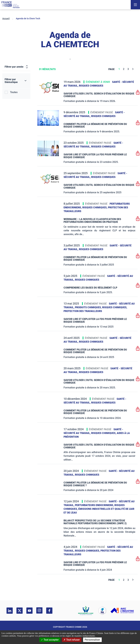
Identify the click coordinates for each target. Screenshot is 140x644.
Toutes (14, 92)
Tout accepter (50, 640)
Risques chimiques (91, 86)
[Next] (133, 69)
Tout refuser (72, 640)
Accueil (6, 18)
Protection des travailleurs (83, 311)
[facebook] (49, 611)
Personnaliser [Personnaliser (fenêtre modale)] (92, 640)
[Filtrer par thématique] (16, 81)
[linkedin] (10, 611)
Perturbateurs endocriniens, (95, 505)
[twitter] (20, 611)
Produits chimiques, (89, 307)
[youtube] (29, 611)
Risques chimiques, (95, 207)
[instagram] (39, 610)
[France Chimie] (11, 5)
